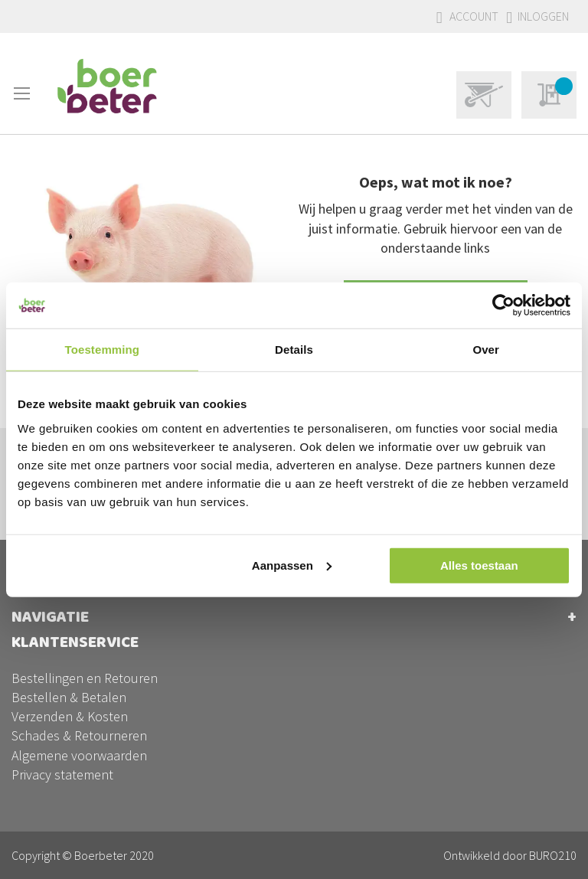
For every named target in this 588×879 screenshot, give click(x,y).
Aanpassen (292, 565)
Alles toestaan (479, 565)
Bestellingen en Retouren (85, 678)
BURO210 (553, 855)
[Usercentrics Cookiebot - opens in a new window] (503, 306)
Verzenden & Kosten (70, 716)
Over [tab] (486, 350)
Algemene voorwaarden (79, 755)
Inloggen (543, 16)
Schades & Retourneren (79, 735)
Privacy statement (62, 774)
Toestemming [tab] (103, 350)
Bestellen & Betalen (69, 697)
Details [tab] (294, 350)
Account (474, 16)
